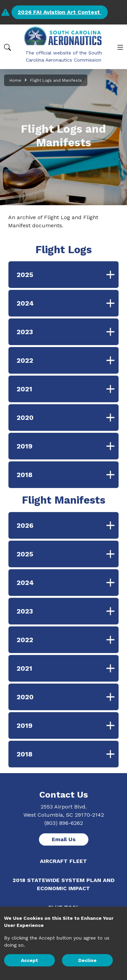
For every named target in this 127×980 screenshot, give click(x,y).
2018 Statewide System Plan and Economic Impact (63, 884)
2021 (68, 389)
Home (15, 80)
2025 (68, 275)
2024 (68, 303)
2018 (68, 475)
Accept (29, 960)
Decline (87, 960)
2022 (68, 360)
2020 (68, 418)
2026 (68, 525)
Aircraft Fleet (63, 861)
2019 (68, 446)
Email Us (64, 839)
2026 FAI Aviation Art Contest (60, 12)
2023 (68, 332)
